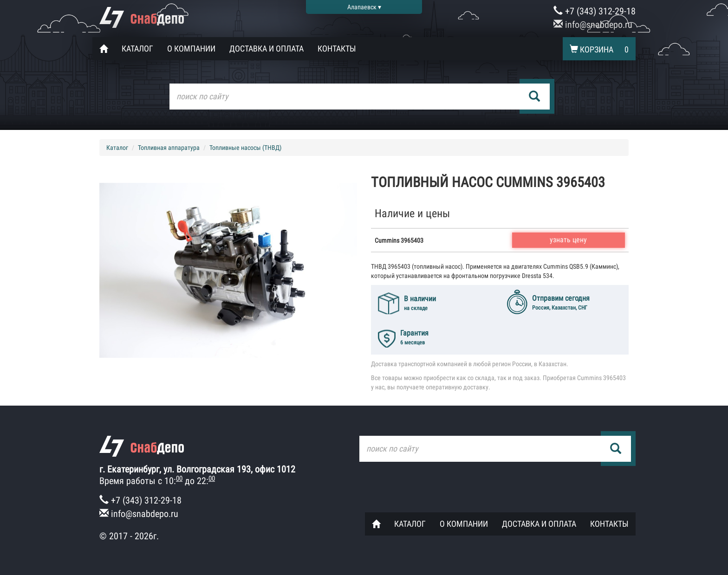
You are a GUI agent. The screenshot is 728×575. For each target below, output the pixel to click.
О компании (191, 48)
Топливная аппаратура (169, 148)
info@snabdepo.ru (593, 25)
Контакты (337, 48)
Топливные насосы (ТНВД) (245, 148)
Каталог (137, 48)
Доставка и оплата (266, 48)
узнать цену (568, 240)
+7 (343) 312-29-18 (595, 11)
